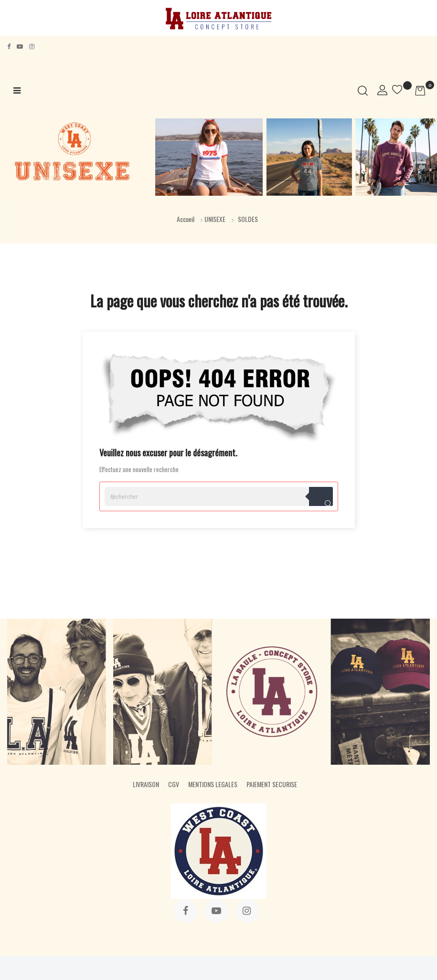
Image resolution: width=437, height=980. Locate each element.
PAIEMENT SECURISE (272, 784)
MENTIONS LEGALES (213, 784)
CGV (174, 784)
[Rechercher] (219, 496)
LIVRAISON (146, 784)
